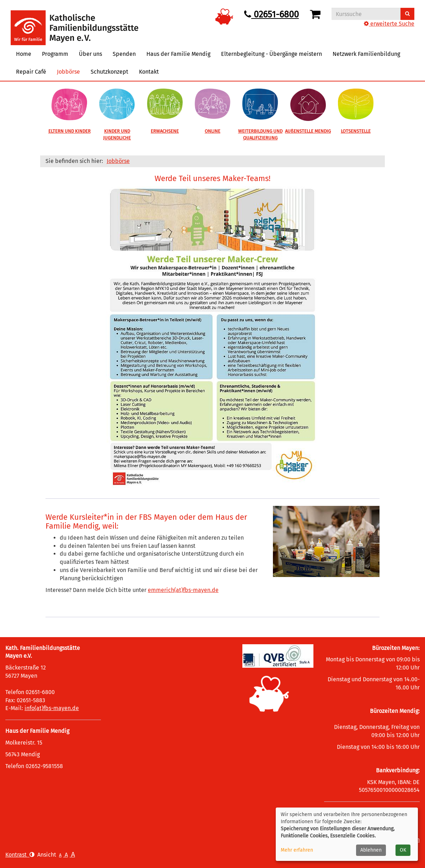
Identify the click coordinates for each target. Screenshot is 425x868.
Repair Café (31, 72)
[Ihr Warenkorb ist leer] (316, 15)
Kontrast (20, 855)
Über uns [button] (90, 54)
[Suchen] (407, 14)
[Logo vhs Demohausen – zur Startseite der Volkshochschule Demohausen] (74, 22)
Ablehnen (371, 850)
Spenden (124, 54)
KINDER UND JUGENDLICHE (117, 134)
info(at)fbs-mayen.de (52, 708)
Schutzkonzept (109, 72)
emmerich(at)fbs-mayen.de (183, 590)
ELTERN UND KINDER (69, 131)
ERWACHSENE (165, 131)
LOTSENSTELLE (356, 131)
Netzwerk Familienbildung (366, 54)
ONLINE (212, 131)
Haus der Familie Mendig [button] (178, 54)
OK (403, 850)
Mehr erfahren (297, 850)
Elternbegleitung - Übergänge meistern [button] (271, 54)
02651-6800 (271, 15)
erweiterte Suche (389, 24)
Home (24, 54)
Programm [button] (55, 54)
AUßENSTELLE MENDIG (308, 131)
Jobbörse (68, 72)
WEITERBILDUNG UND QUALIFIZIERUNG (260, 134)
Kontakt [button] (149, 72)
